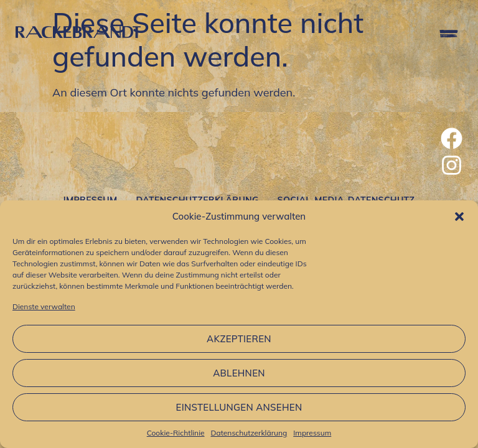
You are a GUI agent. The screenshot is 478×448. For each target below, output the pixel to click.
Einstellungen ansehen (239, 407)
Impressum (312, 433)
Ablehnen (239, 373)
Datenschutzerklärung (249, 433)
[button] (459, 217)
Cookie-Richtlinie (176, 433)
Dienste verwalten (44, 306)
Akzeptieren (239, 339)
